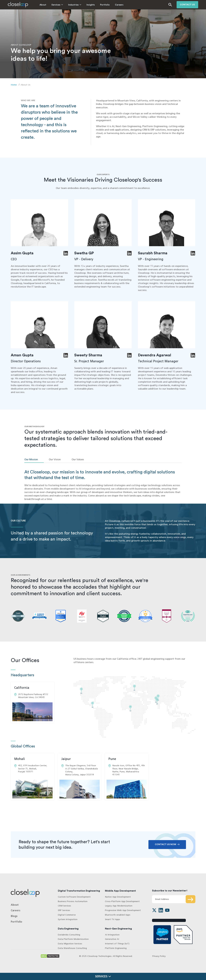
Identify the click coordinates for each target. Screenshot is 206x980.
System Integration (68, 919)
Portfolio (105, 5)
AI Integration (112, 935)
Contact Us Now (165, 844)
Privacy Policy (159, 956)
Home (14, 85)
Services (56, 5)
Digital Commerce (67, 915)
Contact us (187, 5)
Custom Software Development (74, 897)
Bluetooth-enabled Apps (118, 915)
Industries (73, 5)
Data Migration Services (70, 944)
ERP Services (64, 910)
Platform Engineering (116, 948)
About (43, 5)
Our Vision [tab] (55, 459)
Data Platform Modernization (73, 939)
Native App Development (118, 897)
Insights (91, 5)
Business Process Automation (73, 901)
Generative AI (112, 939)
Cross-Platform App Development (122, 901)
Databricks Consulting (69, 935)
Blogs (14, 916)
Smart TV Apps (112, 919)
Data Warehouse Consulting (72, 948)
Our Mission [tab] (31, 459)
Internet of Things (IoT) (117, 944)
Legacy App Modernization (119, 906)
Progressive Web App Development (123, 910)
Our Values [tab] (78, 459)
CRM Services (64, 906)
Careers (119, 5)
